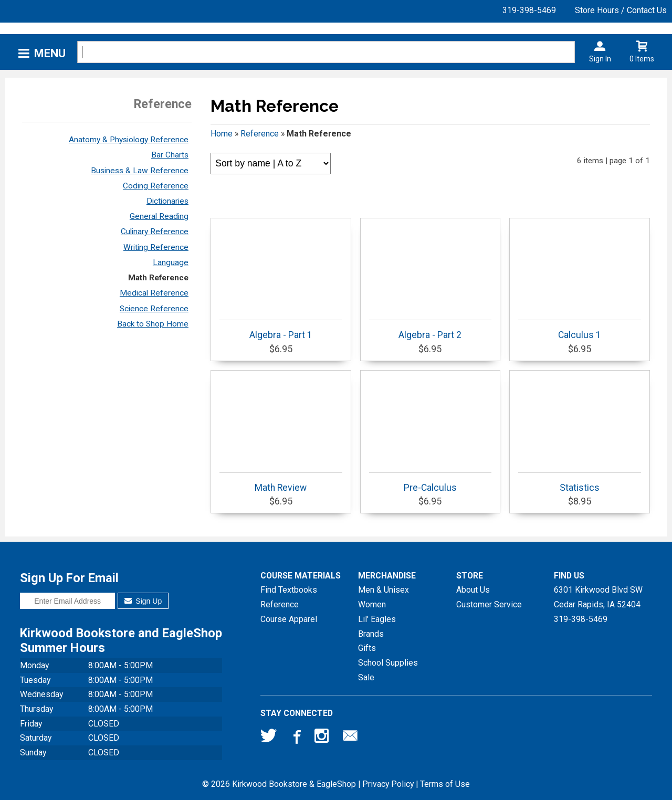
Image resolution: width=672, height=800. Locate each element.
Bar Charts (170, 155)
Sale (366, 677)
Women (372, 604)
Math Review (281, 483)
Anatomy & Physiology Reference (129, 140)
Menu (50, 53)
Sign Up (143, 601)
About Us (473, 590)
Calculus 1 (580, 330)
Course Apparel (289, 619)
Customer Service (489, 604)
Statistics (580, 483)
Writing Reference (156, 247)
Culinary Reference (155, 231)
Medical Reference (154, 293)
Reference (260, 134)
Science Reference (154, 309)
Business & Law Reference (140, 171)
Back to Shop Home (153, 324)
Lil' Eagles (377, 619)
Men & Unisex (384, 590)
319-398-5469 (529, 10)
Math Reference (158, 278)
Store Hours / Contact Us (621, 10)
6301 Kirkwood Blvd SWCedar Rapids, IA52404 (598, 597)
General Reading (159, 216)
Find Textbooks (289, 590)
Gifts (367, 648)
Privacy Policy (388, 784)
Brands (371, 634)
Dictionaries (167, 201)
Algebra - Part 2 (430, 330)
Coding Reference (156, 186)
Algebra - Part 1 (281, 330)
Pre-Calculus (430, 483)
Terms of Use (445, 784)
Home (222, 134)
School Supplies (388, 663)
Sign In (600, 59)
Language (171, 262)
